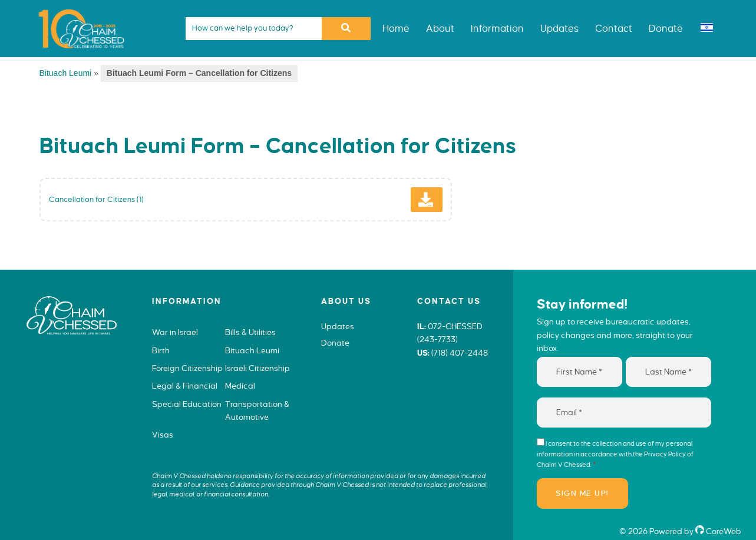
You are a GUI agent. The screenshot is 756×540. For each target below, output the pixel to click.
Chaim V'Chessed (77, 8)
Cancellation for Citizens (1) (96, 199)
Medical (240, 386)
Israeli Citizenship (257, 368)
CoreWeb (718, 531)
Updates (338, 327)
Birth (161, 351)
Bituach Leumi (66, 73)
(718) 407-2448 (460, 353)
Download (440, 205)
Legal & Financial (185, 386)
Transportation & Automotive (257, 411)
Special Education (187, 404)
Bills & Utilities (250, 332)
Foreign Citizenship (187, 368)
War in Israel (175, 332)
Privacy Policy (665, 454)
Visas (163, 435)
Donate (335, 343)
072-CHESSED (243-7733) (450, 333)
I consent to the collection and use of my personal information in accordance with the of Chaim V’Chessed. (615, 454)
